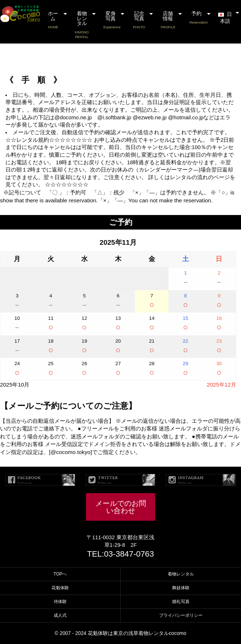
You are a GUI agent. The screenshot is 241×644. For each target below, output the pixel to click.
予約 (199, 18)
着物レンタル (82, 25)
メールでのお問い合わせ (121, 507)
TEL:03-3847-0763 (120, 554)
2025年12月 (221, 385)
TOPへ (60, 574)
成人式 (60, 615)
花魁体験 (60, 588)
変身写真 (112, 20)
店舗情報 (168, 20)
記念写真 (139, 20)
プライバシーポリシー (181, 615)
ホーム (53, 20)
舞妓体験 (181, 588)
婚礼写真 (181, 602)
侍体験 (60, 602)
